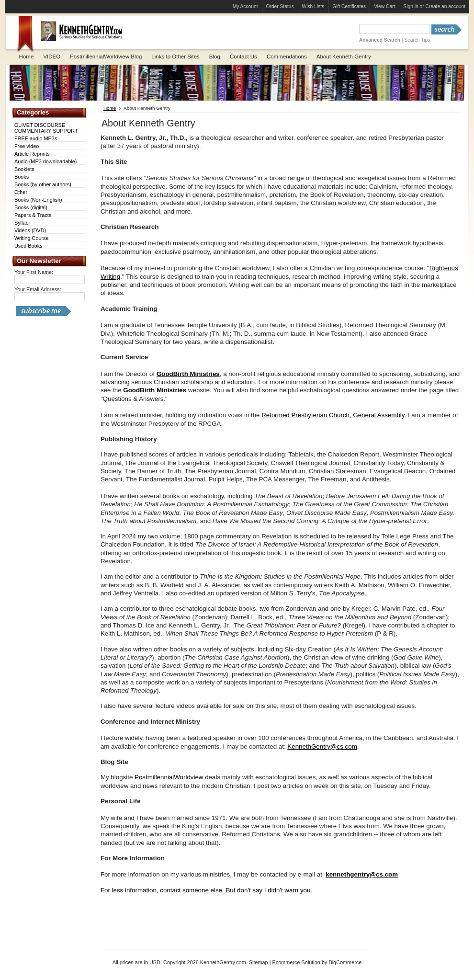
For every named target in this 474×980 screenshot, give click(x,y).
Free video (27, 146)
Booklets (24, 169)
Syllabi (22, 223)
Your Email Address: (38, 289)
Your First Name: (34, 272)
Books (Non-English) (38, 200)
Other (21, 192)
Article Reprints (32, 154)
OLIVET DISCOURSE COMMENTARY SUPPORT (46, 128)
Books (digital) (31, 207)
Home (110, 108)
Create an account (445, 6)
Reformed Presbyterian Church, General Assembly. (334, 415)
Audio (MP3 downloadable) (46, 161)
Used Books (28, 246)
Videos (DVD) (30, 230)
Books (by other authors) (43, 184)
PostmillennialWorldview (169, 777)
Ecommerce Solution (296, 962)
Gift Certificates (349, 6)
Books (22, 177)
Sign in (411, 6)
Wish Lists (313, 6)
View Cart (384, 6)
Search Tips (417, 40)
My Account (245, 6)
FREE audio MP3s (36, 138)
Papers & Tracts (33, 215)
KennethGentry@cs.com (322, 746)
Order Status (280, 6)
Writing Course (32, 238)
